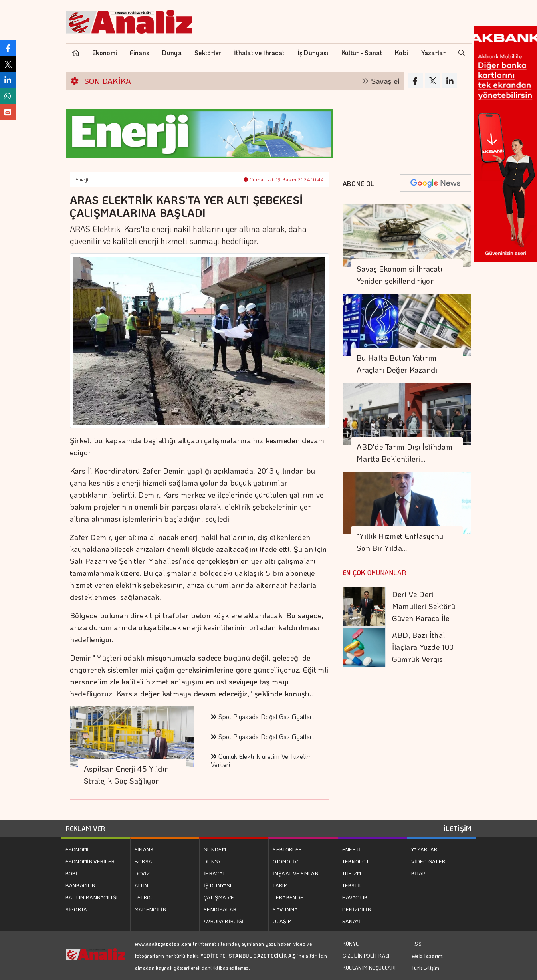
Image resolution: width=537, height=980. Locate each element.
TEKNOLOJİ (356, 861)
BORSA (144, 861)
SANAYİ (351, 921)
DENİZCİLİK (357, 909)
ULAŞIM (282, 921)
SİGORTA (76, 909)
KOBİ (72, 873)
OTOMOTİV (285, 861)
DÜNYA (212, 861)
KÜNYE (351, 944)
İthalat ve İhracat (259, 53)
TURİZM (352, 873)
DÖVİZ (142, 873)
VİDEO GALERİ (429, 861)
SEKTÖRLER (287, 849)
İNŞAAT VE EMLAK (295, 873)
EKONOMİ (77, 849)
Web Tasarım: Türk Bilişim (428, 961)
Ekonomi (105, 53)
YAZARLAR (424, 849)
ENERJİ (351, 849)
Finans (140, 53)
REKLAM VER (86, 828)
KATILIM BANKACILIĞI (92, 897)
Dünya (172, 53)
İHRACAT (214, 873)
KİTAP (418, 873)
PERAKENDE (288, 897)
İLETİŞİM (457, 828)
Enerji (82, 179)
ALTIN (142, 885)
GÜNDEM (215, 849)
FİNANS (144, 849)
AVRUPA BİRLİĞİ (224, 921)
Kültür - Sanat (362, 53)
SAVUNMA (285, 909)
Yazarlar (433, 53)
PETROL (144, 897)
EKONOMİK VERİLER (90, 861)
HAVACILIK (355, 897)
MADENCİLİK (150, 909)
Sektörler (208, 53)
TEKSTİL (352, 885)
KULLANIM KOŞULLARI (369, 968)
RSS (417, 943)
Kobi (401, 53)
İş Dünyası (313, 53)
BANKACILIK (80, 885)
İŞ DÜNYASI (217, 885)
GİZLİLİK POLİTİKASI (366, 956)
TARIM (280, 885)
